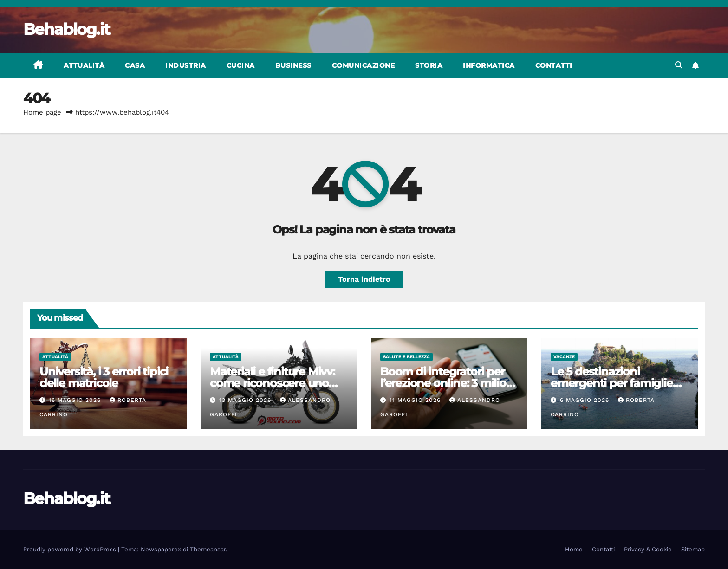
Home (574, 549)
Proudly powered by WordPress (71, 549)
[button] (679, 65)
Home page (42, 112)
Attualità (84, 65)
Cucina (241, 65)
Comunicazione (364, 65)
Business (293, 65)
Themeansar (208, 549)
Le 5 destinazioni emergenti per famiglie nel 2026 (612, 383)
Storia (429, 65)
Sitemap (693, 549)
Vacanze (564, 357)
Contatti (554, 65)
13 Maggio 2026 (246, 400)
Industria (186, 65)
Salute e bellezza (406, 357)
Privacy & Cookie (648, 549)
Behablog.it (66, 29)
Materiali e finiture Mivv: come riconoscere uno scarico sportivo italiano (273, 383)
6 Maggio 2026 (586, 400)
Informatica (489, 65)
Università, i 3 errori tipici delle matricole (104, 377)
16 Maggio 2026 (76, 400)
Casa (135, 65)
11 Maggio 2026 (416, 400)
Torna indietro (364, 279)
